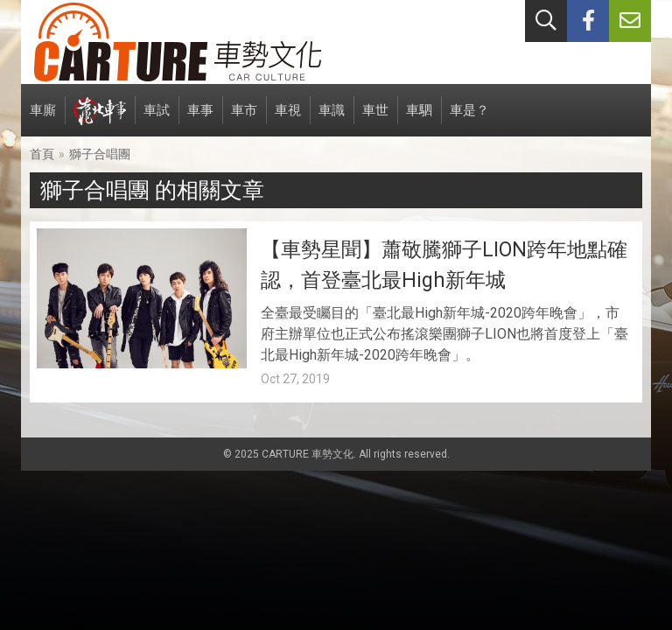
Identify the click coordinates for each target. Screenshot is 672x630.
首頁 (42, 154)
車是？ (469, 119)
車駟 (419, 119)
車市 (244, 119)
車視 (288, 119)
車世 (375, 119)
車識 (332, 119)
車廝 (43, 119)
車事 (200, 119)
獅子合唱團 (100, 154)
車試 (157, 119)
